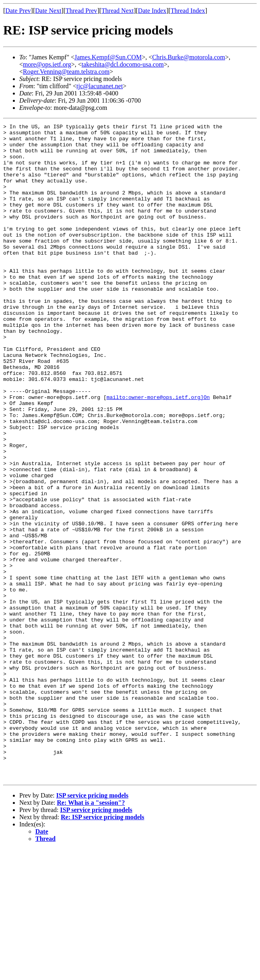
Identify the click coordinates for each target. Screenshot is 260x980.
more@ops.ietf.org (47, 64)
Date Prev (18, 11)
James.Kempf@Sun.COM (108, 57)
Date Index (152, 11)
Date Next (48, 11)
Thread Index (188, 11)
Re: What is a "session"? (91, 934)
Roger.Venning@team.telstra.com (66, 72)
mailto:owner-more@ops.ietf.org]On (158, 452)
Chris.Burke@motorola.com (189, 57)
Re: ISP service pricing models (103, 948)
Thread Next (118, 11)
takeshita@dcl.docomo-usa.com (123, 64)
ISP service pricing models (92, 926)
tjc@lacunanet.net (100, 86)
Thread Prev (81, 11)
